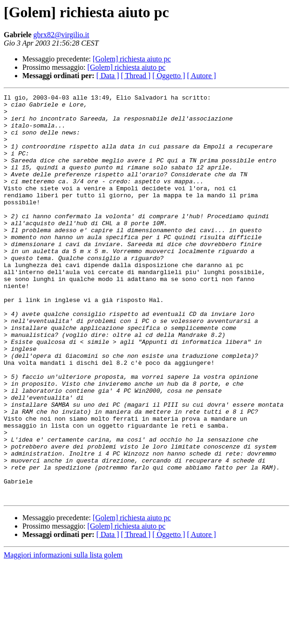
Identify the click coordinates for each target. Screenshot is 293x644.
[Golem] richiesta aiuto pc (132, 59)
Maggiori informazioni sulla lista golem (63, 636)
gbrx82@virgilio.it (61, 35)
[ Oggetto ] (169, 76)
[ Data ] (108, 76)
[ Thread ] (136, 76)
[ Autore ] (201, 76)
